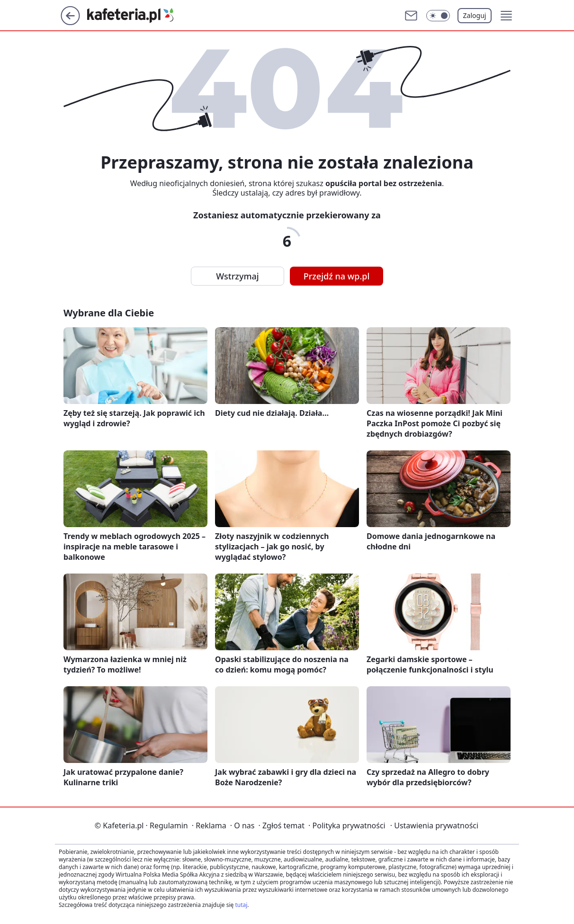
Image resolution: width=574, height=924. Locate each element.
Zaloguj (475, 15)
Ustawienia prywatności (434, 825)
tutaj (241, 905)
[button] (506, 16)
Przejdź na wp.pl (337, 276)
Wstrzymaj (237, 276)
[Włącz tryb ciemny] (438, 16)
